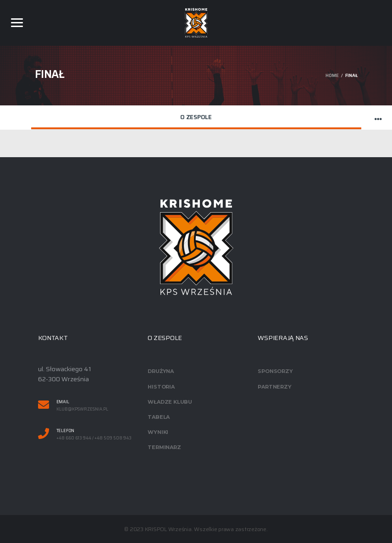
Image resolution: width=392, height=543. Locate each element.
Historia (161, 387)
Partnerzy (274, 387)
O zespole (196, 117)
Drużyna (160, 371)
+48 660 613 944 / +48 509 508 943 (94, 438)
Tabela (159, 417)
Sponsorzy (275, 371)
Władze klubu (170, 402)
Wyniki (158, 432)
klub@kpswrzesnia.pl (82, 409)
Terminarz (164, 447)
